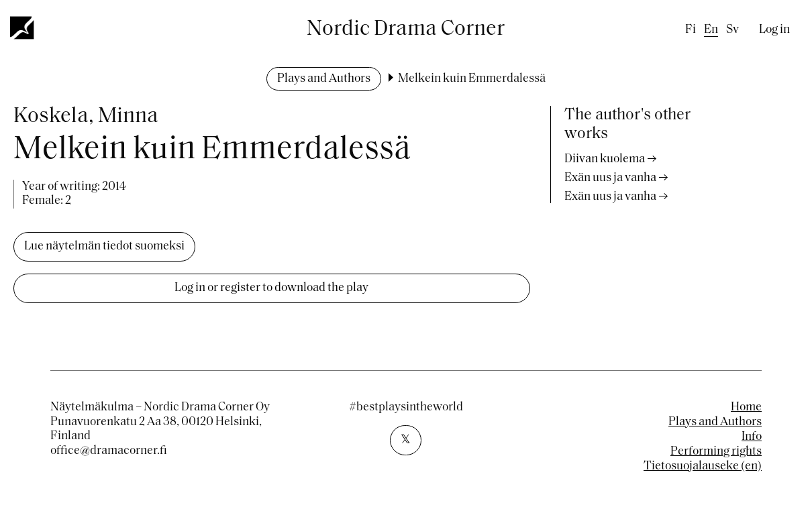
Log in (774, 30)
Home (746, 407)
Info (752, 437)
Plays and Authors (324, 79)
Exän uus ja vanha (610, 178)
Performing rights (716, 452)
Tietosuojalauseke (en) (703, 466)
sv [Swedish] (732, 30)
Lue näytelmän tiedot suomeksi (104, 246)
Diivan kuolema (605, 159)
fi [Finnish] (691, 30)
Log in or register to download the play (271, 288)
